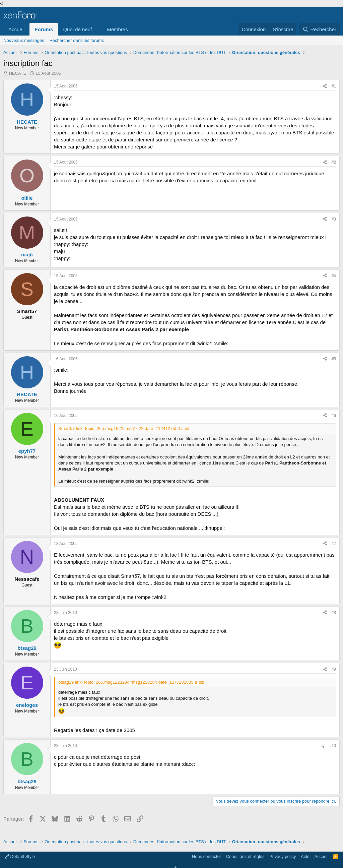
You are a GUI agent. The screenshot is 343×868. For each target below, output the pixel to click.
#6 (334, 416)
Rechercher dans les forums (77, 40)
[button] (97, 29)
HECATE (18, 73)
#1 (334, 86)
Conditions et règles (245, 856)
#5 (334, 359)
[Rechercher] (319, 29)
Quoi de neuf (77, 29)
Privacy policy (283, 856)
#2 (334, 162)
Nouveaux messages (24, 40)
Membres (117, 29)
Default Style (20, 856)
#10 (333, 746)
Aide (305, 856)
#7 (334, 544)
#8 (334, 613)
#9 (334, 669)
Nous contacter (207, 856)
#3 (334, 219)
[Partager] (325, 86)
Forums (44, 29)
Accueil (16, 29)
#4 (334, 276)
